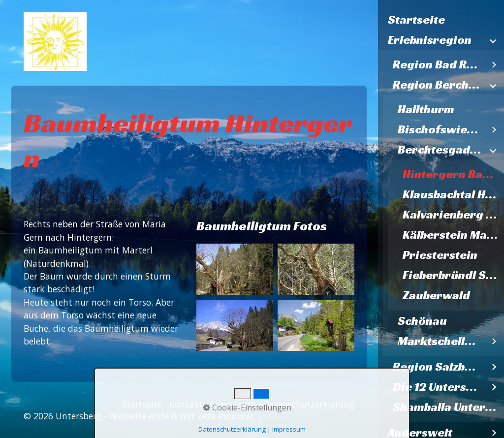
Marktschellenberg (441, 341)
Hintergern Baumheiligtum (453, 174)
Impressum (233, 404)
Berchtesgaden (441, 150)
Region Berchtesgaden (439, 85)
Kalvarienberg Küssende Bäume (453, 215)
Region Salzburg (439, 367)
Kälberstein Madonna (453, 235)
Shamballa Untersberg (448, 407)
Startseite (416, 20)
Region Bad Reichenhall (439, 64)
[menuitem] (441, 20)
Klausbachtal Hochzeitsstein (453, 194)
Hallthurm (426, 109)
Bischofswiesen (441, 129)
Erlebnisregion (430, 40)
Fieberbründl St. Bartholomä (453, 275)
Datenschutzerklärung (309, 404)
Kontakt (186, 404)
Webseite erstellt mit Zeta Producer (182, 416)
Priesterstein (440, 255)
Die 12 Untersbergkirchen (439, 387)
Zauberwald (436, 295)
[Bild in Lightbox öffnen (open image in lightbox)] (235, 269)
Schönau (422, 321)
